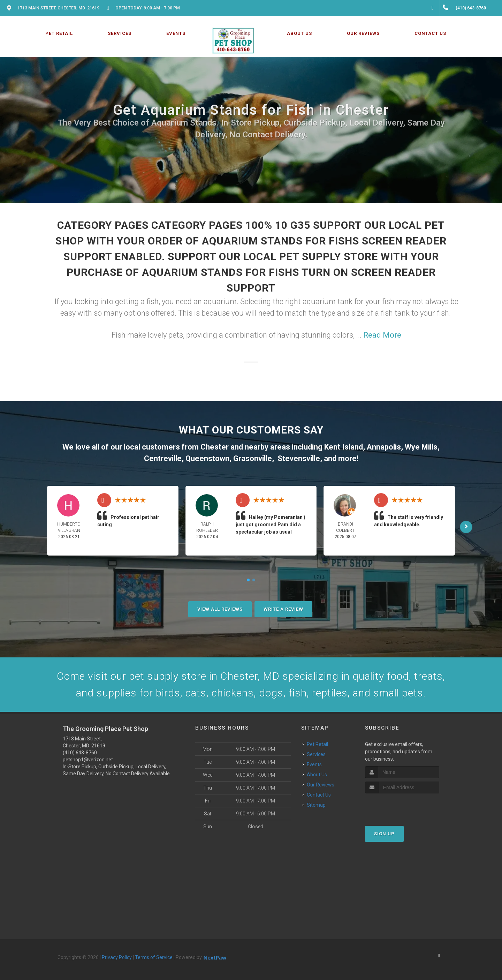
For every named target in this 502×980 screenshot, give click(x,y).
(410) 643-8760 (80, 753)
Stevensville (299, 458)
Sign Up (384, 834)
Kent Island (344, 447)
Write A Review (283, 609)
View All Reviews (220, 609)
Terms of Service (154, 957)
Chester (215, 447)
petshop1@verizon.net (88, 760)
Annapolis (384, 447)
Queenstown (207, 458)
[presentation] (402, 806)
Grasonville (253, 458)
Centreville (163, 458)
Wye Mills (421, 447)
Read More (382, 335)
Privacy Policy (117, 957)
